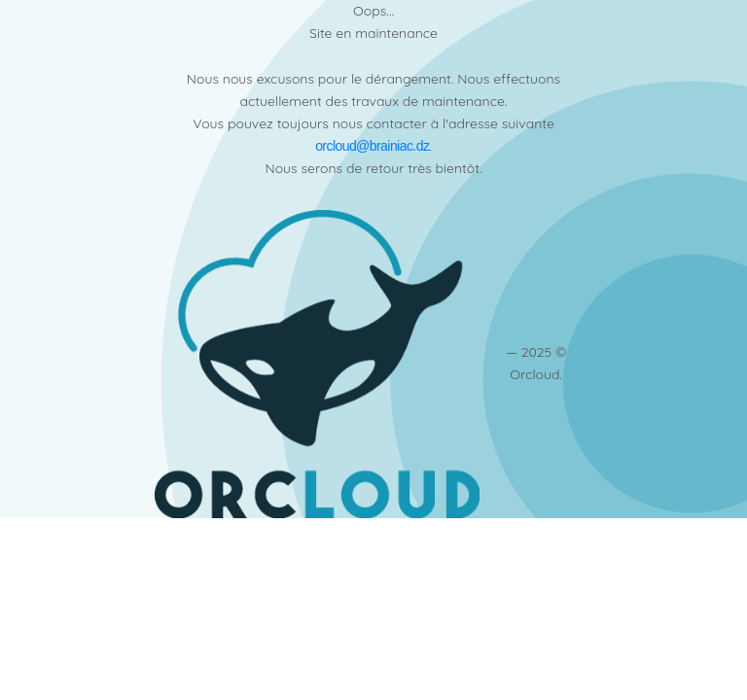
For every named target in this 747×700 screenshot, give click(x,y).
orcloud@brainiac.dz (372, 146)
